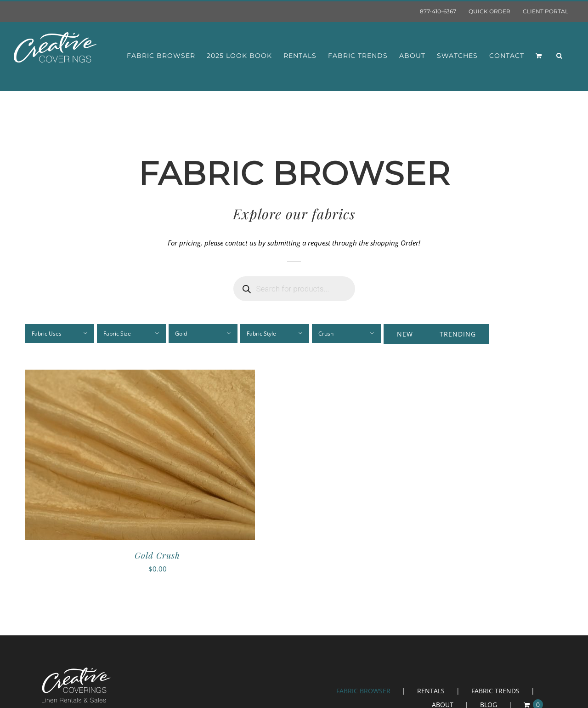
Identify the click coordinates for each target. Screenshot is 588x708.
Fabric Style (261, 334)
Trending (458, 334)
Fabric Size (117, 334)
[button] (560, 56)
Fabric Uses (47, 334)
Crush (326, 334)
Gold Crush (157, 555)
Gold (181, 334)
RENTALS (431, 691)
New (405, 334)
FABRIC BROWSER (363, 691)
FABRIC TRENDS (495, 691)
